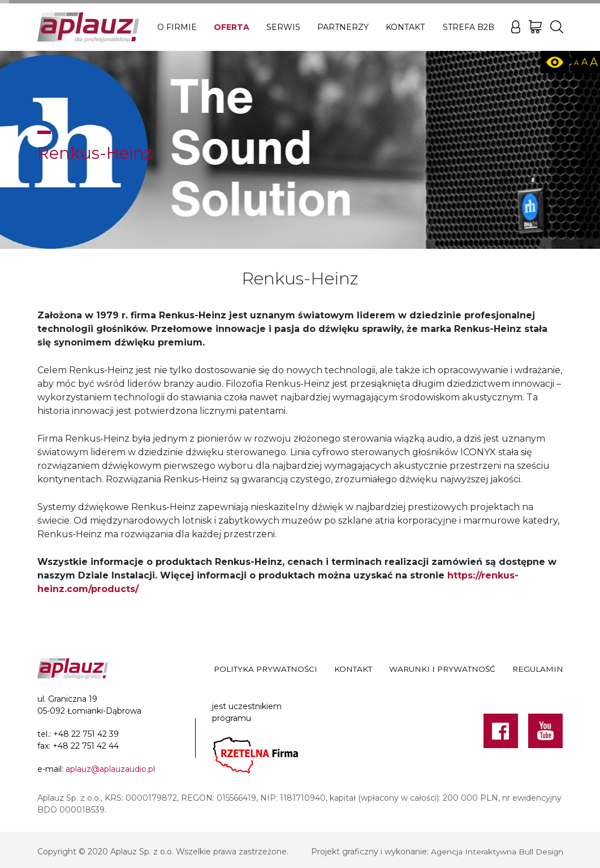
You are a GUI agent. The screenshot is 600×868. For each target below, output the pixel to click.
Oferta (232, 27)
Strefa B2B (469, 27)
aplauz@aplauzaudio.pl (110, 769)
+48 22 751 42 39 (86, 734)
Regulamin (538, 670)
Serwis (283, 27)
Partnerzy (343, 27)
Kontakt (405, 27)
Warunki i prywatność (442, 670)
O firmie (177, 27)
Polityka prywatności (266, 670)
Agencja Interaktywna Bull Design (496, 852)
